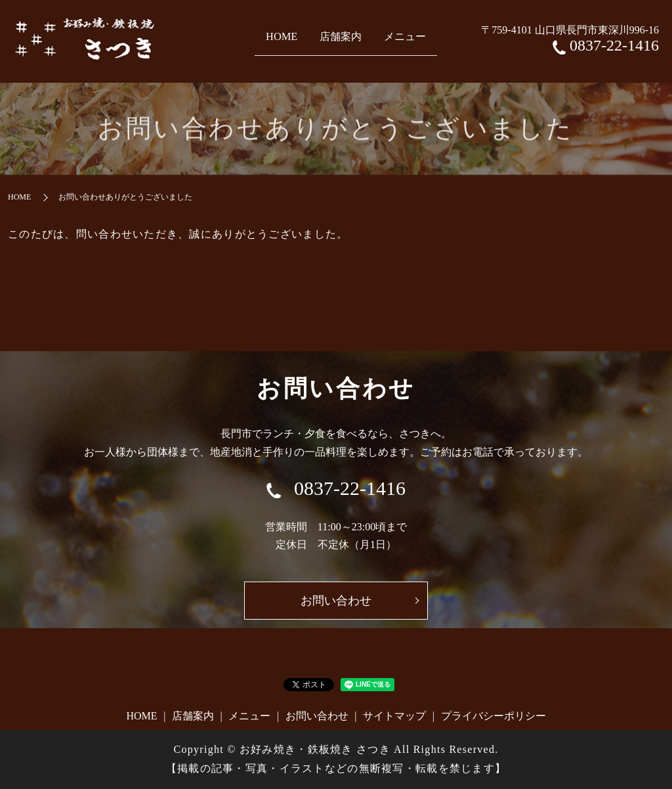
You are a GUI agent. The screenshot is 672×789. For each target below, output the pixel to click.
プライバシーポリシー (493, 716)
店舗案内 (339, 41)
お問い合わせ (317, 716)
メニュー (423, 41)
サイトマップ (394, 716)
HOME (262, 41)
